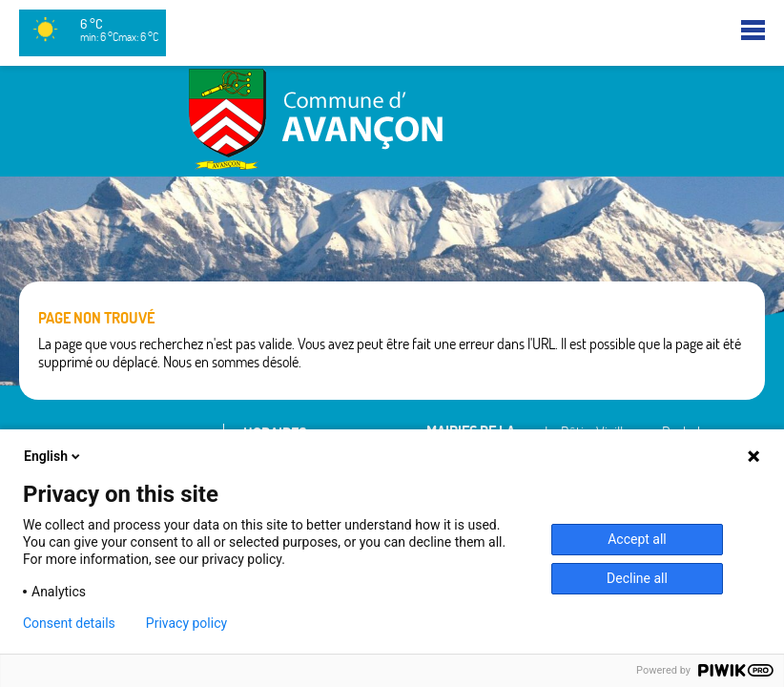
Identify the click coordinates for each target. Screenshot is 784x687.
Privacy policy (186, 623)
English (53, 456)
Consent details (69, 623)
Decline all (637, 578)
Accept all (637, 539)
